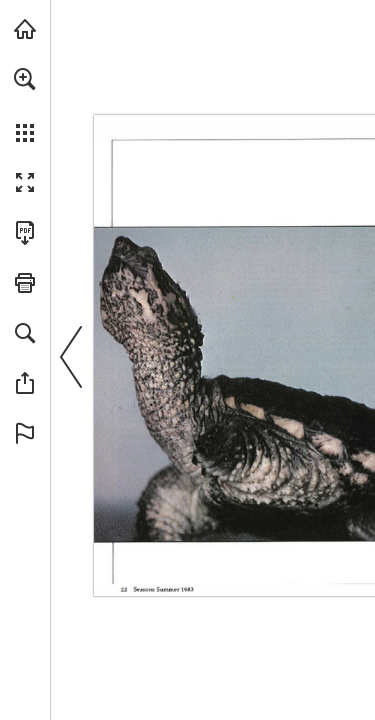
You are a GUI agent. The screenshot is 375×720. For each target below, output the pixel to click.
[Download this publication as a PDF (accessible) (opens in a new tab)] (25, 233)
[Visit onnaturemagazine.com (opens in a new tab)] (25, 29)
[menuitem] (25, 105)
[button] (25, 79)
